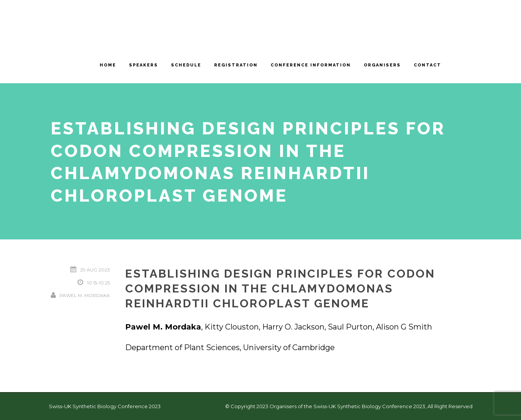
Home (108, 65)
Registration (236, 65)
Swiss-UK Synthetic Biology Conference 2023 (105, 406)
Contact (427, 65)
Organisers (382, 65)
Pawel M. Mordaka (85, 295)
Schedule (186, 65)
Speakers (144, 65)
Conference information (311, 65)
